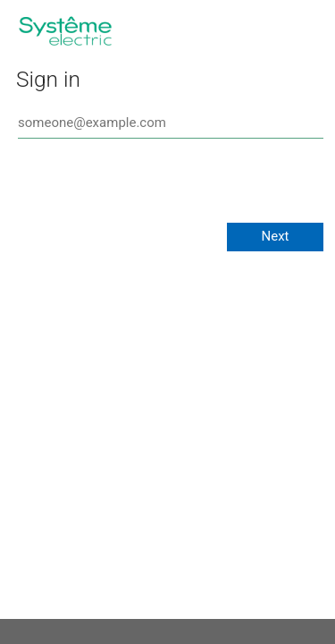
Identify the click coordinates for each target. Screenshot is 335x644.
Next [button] (275, 236)
